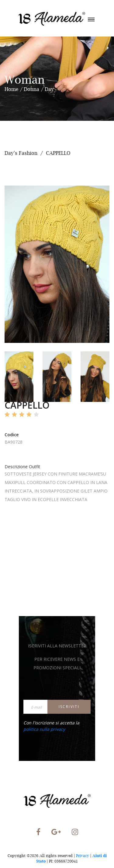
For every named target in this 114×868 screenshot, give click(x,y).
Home (11, 89)
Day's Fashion (21, 153)
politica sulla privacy (44, 729)
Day (49, 89)
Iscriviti (69, 707)
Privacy (83, 856)
